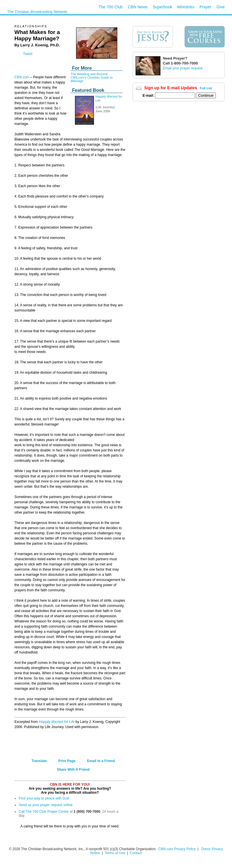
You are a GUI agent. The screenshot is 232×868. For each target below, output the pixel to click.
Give (221, 7)
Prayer (205, 7)
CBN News (138, 7)
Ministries (186, 7)
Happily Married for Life (57, 722)
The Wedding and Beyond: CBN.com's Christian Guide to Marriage (92, 77)
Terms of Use (115, 853)
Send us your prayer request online (46, 805)
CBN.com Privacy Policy (177, 849)
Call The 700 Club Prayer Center (44, 812)
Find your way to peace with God (44, 798)
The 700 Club (111, 7)
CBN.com (22, 77)
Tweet (28, 54)
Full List (206, 88)
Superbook (163, 7)
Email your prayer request (183, 68)
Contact (136, 853)
